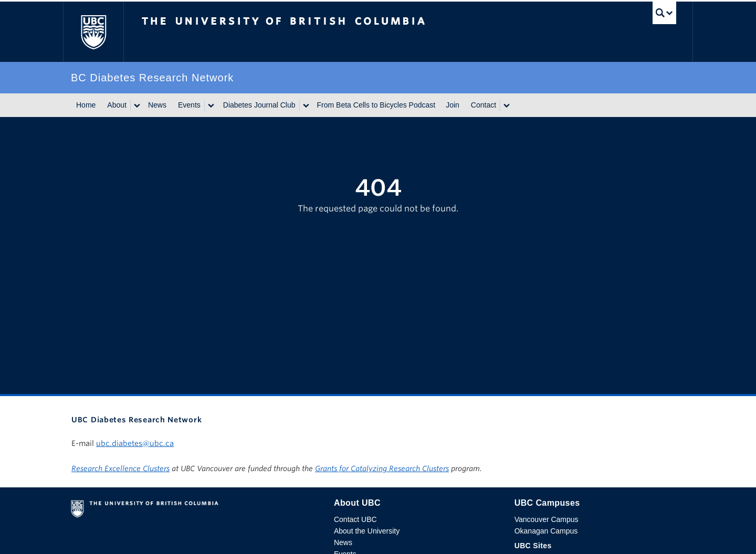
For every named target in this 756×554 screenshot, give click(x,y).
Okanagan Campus (546, 531)
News (157, 105)
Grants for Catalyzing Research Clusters (382, 468)
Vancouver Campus (547, 519)
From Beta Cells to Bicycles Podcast (376, 105)
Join (453, 105)
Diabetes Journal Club (259, 105)
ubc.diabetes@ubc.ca (135, 443)
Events (189, 105)
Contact (484, 105)
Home (86, 105)
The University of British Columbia (93, 32)
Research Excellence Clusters (120, 468)
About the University (367, 531)
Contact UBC (355, 519)
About (117, 105)
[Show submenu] (136, 105)
